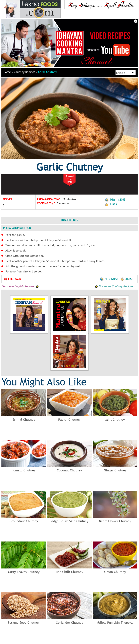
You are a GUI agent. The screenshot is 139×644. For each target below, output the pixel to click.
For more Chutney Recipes (114, 286)
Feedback (12, 279)
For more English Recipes (20, 286)
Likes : (127, 279)
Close (136, 21)
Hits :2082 (109, 279)
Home (8, 72)
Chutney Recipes (26, 72)
